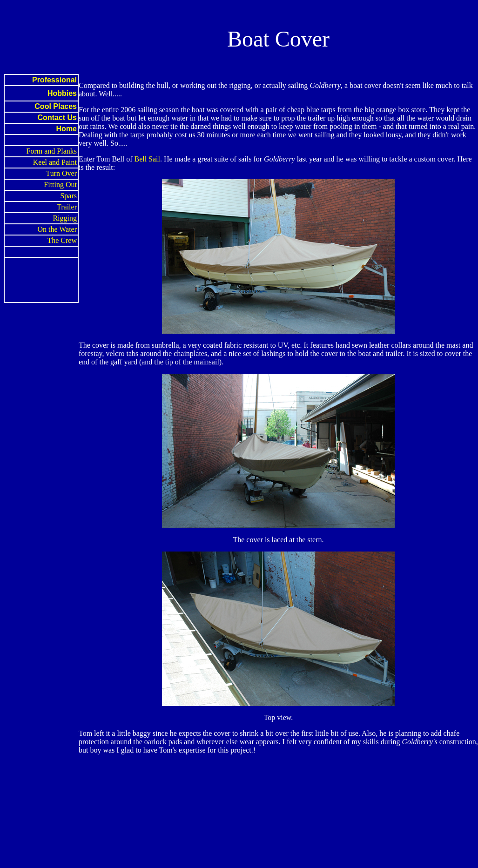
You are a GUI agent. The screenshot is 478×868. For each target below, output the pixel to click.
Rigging (65, 218)
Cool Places (56, 106)
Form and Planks (52, 151)
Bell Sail (147, 159)
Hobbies (62, 93)
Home (67, 129)
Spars (68, 196)
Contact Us (57, 118)
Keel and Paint (55, 162)
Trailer (67, 207)
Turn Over (61, 173)
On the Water (57, 229)
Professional (54, 80)
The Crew (62, 240)
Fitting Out (60, 185)
